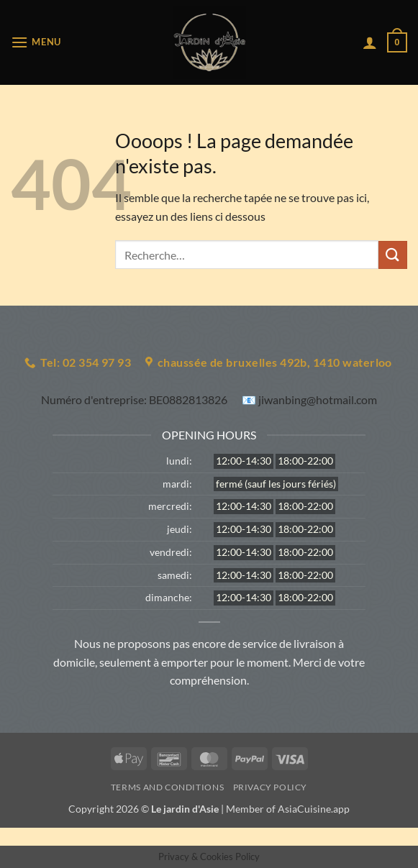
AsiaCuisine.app (314, 809)
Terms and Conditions (167, 787)
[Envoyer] (393, 255)
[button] (36, 42)
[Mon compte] (370, 42)
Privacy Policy (271, 787)
